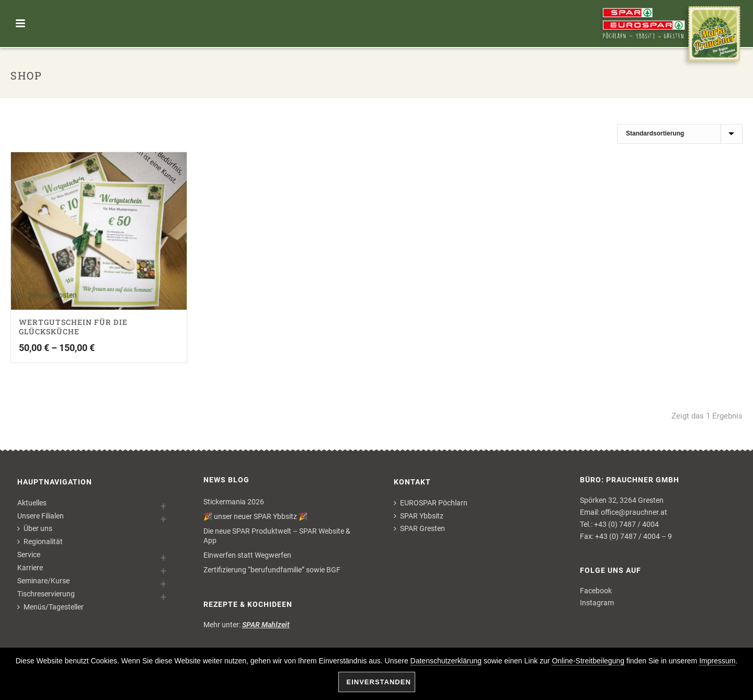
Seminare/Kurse (43, 581)
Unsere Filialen (41, 516)
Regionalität (40, 541)
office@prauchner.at (634, 512)
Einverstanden (379, 682)
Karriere (30, 568)
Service (29, 555)
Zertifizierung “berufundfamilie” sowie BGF (272, 570)
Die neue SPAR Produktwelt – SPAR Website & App (277, 536)
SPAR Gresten (419, 528)
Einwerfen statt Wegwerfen (247, 555)
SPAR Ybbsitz (419, 516)
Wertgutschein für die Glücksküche (73, 327)
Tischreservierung (46, 594)
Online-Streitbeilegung (588, 661)
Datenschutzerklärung (446, 661)
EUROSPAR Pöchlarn (431, 503)
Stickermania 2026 (234, 502)
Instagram (597, 603)
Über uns (35, 528)
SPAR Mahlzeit (266, 625)
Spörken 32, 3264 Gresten (622, 500)
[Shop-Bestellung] (680, 134)
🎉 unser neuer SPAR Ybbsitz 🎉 (255, 516)
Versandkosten (52, 295)
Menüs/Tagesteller (50, 607)
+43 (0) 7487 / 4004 (626, 524)
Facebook (596, 591)
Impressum (717, 661)
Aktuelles (32, 503)
